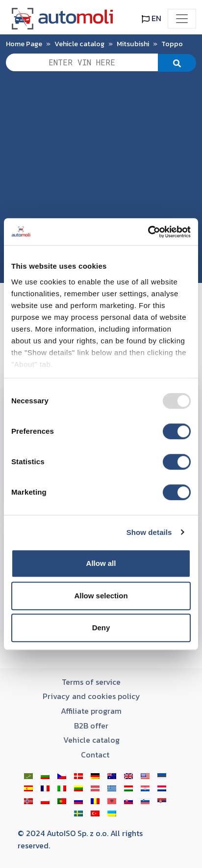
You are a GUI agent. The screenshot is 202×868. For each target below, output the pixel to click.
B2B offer (91, 726)
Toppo (172, 44)
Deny (101, 628)
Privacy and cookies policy (91, 696)
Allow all (101, 563)
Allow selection (101, 596)
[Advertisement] (101, 182)
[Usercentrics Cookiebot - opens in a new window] (148, 232)
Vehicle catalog (79, 44)
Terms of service (91, 682)
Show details (149, 532)
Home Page (24, 44)
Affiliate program (91, 711)
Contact (95, 755)
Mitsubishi (133, 44)
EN (151, 18)
